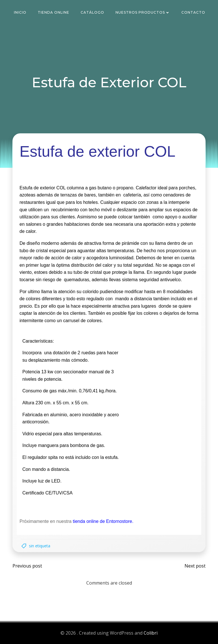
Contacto (194, 13)
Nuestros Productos (143, 13)
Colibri (151, 633)
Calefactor (146, 188)
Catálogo (93, 13)
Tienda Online (54, 13)
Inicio (20, 13)
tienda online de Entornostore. (103, 522)
